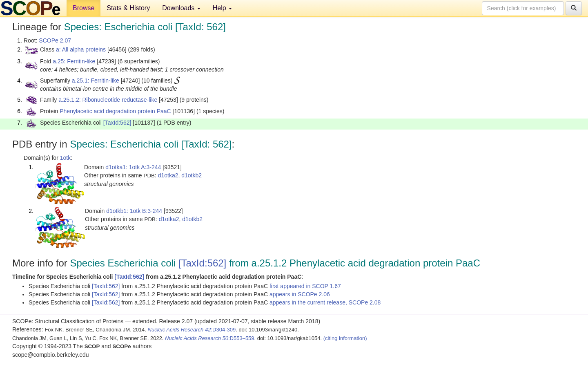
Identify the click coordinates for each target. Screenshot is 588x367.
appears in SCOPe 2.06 (300, 294)
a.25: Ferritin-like (74, 61)
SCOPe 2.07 (55, 40)
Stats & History (128, 8)
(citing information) (345, 338)
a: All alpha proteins (81, 49)
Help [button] (222, 8)
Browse (84, 8)
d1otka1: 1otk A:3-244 (133, 167)
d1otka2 (168, 175)
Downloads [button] (181, 8)
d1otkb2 (192, 175)
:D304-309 (192, 330)
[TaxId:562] (117, 123)
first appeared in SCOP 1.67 (305, 286)
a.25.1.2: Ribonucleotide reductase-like (108, 100)
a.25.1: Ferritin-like (96, 81)
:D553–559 (210, 338)
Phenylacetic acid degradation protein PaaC (115, 111)
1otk (65, 158)
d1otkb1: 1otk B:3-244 (134, 211)
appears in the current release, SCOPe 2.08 (325, 302)
